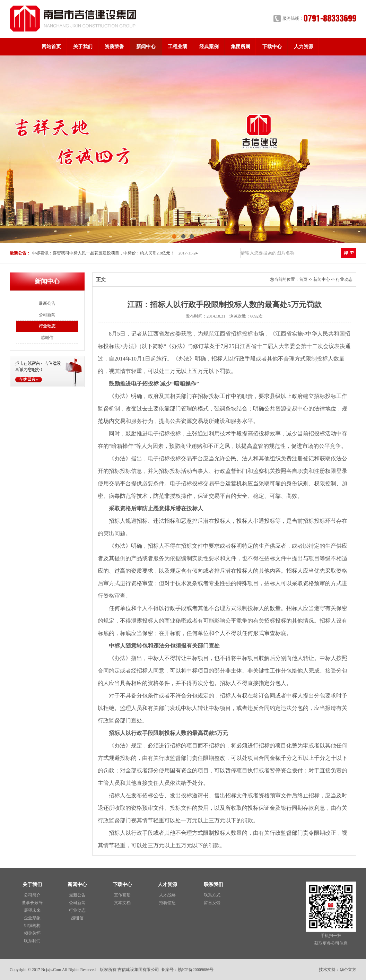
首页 (303, 279)
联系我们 (32, 941)
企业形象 (32, 918)
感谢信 (47, 338)
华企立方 (348, 970)
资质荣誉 (114, 47)
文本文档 (122, 903)
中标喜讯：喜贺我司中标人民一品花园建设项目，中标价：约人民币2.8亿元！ (103, 253)
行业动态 (47, 326)
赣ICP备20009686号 (196, 970)
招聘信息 (167, 903)
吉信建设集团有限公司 (138, 970)
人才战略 (167, 895)
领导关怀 (32, 933)
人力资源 (304, 47)
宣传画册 (122, 895)
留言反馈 (212, 903)
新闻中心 (146, 47)
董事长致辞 (32, 903)
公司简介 (32, 895)
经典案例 (209, 47)
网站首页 (51, 47)
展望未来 (32, 910)
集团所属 (241, 47)
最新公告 (47, 303)
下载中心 (272, 47)
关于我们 (83, 47)
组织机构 (32, 926)
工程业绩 (177, 47)
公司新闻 (47, 315)
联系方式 (212, 895)
